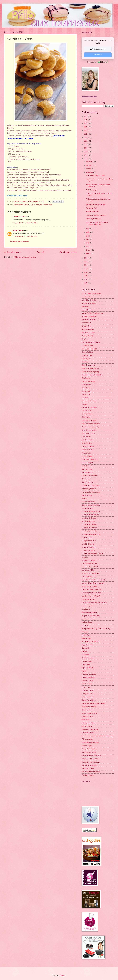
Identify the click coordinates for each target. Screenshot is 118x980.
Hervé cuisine (86, 479)
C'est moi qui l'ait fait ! (89, 349)
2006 (86, 283)
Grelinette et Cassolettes (90, 476)
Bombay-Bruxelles (88, 336)
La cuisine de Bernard (89, 518)
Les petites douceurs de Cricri (91, 590)
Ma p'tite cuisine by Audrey (91, 616)
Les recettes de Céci (88, 599)
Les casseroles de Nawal (90, 567)
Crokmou (85, 404)
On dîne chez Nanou (88, 658)
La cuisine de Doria (88, 521)
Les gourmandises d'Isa (89, 577)
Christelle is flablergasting (90, 372)
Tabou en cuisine (87, 739)
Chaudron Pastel (87, 355)
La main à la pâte (87, 538)
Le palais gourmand (88, 551)
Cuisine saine (86, 417)
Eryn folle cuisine (87, 440)
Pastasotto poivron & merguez (96, 205)
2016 (86, 152)
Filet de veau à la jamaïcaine (95, 175)
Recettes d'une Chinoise (90, 713)
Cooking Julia (86, 391)
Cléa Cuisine (86, 378)
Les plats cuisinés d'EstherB (91, 596)
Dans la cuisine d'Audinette (91, 424)
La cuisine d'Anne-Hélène (90, 515)
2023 (86, 127)
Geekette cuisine (87, 466)
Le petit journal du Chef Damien (92, 554)
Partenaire (39, 205)
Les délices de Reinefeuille (91, 573)
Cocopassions (86, 385)
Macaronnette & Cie (88, 619)
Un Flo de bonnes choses (90, 759)
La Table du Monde (88, 544)
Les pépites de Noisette (89, 586)
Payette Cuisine (87, 684)
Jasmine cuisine (87, 495)
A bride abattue (87, 297)
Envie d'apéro (86, 437)
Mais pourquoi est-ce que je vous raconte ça (96, 629)
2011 (86, 265)
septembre (90, 172)
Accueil (40, 252)
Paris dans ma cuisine (89, 674)
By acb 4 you (86, 339)
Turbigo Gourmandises (89, 749)
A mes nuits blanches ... (89, 303)
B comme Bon (86, 323)
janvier (89, 254)
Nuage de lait (86, 648)
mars (88, 246)
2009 (86, 272)
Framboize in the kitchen (90, 459)
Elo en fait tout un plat (89, 430)
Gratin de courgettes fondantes (96, 215)
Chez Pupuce (86, 359)
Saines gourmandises (89, 723)
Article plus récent (13, 252)
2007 (86, 279)
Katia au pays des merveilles (91, 505)
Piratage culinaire (87, 690)
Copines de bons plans (89, 401)
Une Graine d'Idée (88, 768)
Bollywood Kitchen (88, 333)
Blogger (62, 975)
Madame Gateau (87, 622)
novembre (90, 165)
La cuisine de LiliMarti (89, 524)
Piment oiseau (86, 687)
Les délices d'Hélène (88, 570)
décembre (90, 162)
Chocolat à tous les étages (90, 368)
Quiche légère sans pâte (94, 219)
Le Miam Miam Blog (89, 547)
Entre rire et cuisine (88, 433)
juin (88, 236)
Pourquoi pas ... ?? (88, 697)
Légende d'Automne (88, 560)
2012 (86, 262)
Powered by (98, 62)
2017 (86, 148)
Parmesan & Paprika (88, 677)
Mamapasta (85, 632)
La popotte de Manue (89, 541)
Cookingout (86, 398)
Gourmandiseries (87, 472)
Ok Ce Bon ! (86, 655)
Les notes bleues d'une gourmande (93, 583)
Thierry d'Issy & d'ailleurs (90, 742)
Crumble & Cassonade (89, 407)
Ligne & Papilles (87, 606)
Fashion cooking (87, 450)
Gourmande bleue (19, 217)
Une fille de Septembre (89, 765)
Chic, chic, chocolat (88, 365)
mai (88, 239)
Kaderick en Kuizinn (88, 502)
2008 (86, 276)
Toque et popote (87, 746)
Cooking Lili (86, 394)
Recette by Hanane (88, 710)
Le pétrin (85, 557)
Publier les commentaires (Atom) (25, 257)
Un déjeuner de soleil (89, 752)
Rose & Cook (86, 720)
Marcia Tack (86, 635)
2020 (86, 137)
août (88, 229)
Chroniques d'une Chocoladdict (92, 375)
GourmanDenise (87, 469)
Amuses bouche (87, 310)
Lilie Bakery (86, 609)
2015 (86, 155)
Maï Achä (85, 625)
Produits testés (48, 205)
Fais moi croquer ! (88, 446)
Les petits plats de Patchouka (91, 593)
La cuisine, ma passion (89, 531)
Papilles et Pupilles (88, 668)
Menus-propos (86, 638)
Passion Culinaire (87, 681)
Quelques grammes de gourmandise (93, 703)
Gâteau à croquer (87, 463)
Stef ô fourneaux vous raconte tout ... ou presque (98, 736)
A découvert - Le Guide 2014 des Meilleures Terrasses (97, 223)
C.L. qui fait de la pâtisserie (91, 342)
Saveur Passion (87, 726)
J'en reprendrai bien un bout (91, 492)
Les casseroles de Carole (90, 564)
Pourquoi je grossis (88, 694)
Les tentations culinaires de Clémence (94, 603)
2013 (86, 258)
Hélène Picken (18, 230)
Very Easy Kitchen (88, 775)
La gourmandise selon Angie (91, 534)
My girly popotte (87, 645)
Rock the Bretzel (87, 716)
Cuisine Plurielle (87, 414)
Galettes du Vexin (92, 208)
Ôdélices (85, 651)
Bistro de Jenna (87, 326)
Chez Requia (86, 362)
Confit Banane (86, 388)
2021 (86, 134)
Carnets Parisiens (87, 352)
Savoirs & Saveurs (88, 733)
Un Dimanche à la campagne (91, 755)
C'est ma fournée (87, 346)
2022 (86, 130)
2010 (86, 269)
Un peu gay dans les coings (91, 762)
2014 (86, 159)
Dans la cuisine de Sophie (90, 427)
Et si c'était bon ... (88, 443)
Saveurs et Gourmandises (90, 729)
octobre (89, 169)
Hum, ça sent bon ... (88, 482)
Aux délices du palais (89, 320)
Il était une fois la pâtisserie (91, 486)
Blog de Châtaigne (88, 329)
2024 (86, 123)
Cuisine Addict (87, 411)
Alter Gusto (86, 307)
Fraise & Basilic (87, 456)
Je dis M (84, 498)
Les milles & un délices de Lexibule (94, 580)
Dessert (32, 205)
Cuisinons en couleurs (89, 420)
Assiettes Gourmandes (89, 316)
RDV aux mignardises (89, 707)
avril (88, 243)
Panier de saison (87, 661)
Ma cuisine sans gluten (89, 612)
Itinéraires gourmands (89, 489)
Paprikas (85, 671)
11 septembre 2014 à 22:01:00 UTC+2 (25, 223)
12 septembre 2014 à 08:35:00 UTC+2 (25, 237)
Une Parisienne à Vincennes (91, 772)
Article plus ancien (68, 252)
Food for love (86, 453)
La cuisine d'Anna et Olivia (91, 511)
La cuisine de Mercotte (89, 528)
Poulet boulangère (92, 190)
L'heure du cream (87, 508)
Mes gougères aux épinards (91, 642)
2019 (86, 141)
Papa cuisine (86, 664)
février (89, 250)
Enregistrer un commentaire (19, 241)
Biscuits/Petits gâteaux (21, 205)
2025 (86, 120)
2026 (86, 116)
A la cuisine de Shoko (89, 300)
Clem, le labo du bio (88, 381)
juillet (88, 232)
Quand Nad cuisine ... (89, 700)
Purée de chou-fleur (92, 212)
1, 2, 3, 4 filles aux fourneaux (91, 294)
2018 (86, 145)
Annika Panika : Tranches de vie (92, 313)
